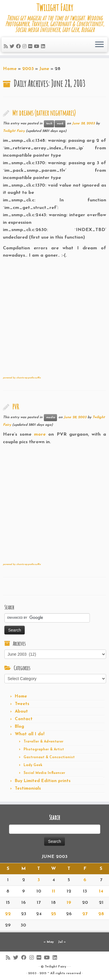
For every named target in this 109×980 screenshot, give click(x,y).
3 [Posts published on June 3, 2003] (39, 880)
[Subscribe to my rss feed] (7, 47)
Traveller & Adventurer (43, 742)
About (21, 712)
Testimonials (28, 789)
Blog (19, 727)
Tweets (22, 704)
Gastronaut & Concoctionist (49, 757)
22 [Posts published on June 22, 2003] (8, 914)
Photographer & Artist (44, 750)
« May (49, 942)
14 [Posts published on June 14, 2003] (101, 891)
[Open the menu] (99, 45)
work (60, 124)
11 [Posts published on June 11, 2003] (53, 891)
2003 (28, 69)
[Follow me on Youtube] (37, 47)
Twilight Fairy (55, 8)
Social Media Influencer (44, 773)
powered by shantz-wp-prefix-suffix (22, 378)
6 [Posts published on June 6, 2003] (85, 880)
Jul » (62, 942)
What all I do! (30, 734)
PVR (16, 407)
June (44, 69)
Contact (24, 719)
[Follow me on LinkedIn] (44, 47)
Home (10, 69)
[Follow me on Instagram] (25, 47)
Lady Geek (33, 765)
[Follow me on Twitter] (13, 47)
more (41, 434)
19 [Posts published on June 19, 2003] (69, 903)
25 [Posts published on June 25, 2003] (53, 914)
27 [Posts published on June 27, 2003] (85, 914)
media (50, 417)
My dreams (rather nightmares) (44, 113)
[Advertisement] (54, 314)
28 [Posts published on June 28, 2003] (101, 914)
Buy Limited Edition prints (43, 781)
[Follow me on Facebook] (19, 47)
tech (49, 124)
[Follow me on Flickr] (31, 47)
